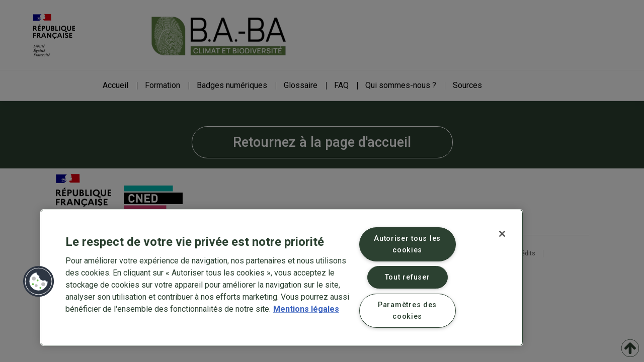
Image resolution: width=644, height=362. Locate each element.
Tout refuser (408, 277)
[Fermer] (502, 234)
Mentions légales (306, 309)
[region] (282, 278)
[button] (39, 282)
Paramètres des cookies (407, 311)
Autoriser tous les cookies (407, 244)
